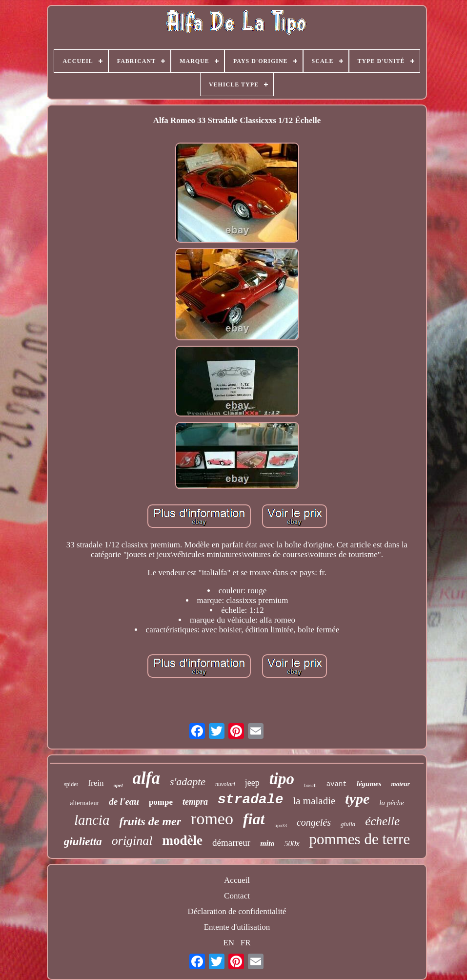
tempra (195, 802)
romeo (212, 819)
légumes (369, 784)
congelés (314, 822)
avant (337, 784)
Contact (237, 896)
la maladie (314, 801)
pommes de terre (360, 839)
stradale (250, 800)
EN (229, 943)
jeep (252, 783)
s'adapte (188, 782)
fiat (254, 819)
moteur (401, 784)
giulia (348, 824)
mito (267, 844)
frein (96, 783)
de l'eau (124, 802)
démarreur (231, 843)
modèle (183, 840)
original (132, 841)
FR (246, 943)
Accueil (237, 880)
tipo (282, 779)
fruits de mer (150, 821)
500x (292, 844)
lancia (92, 820)
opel (118, 785)
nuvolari (225, 784)
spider (71, 784)
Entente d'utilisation (237, 927)
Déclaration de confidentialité (237, 911)
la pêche (391, 803)
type (357, 799)
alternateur (84, 803)
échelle (382, 821)
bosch (310, 785)
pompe (161, 802)
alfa (146, 778)
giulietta (83, 842)
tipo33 (281, 825)
